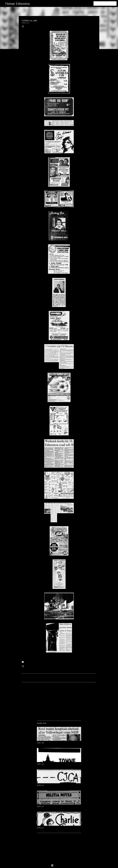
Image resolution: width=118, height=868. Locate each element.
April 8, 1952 (40, 785)
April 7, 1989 (40, 743)
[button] (23, 27)
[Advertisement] (59, 701)
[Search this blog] (107, 3)
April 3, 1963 (40, 764)
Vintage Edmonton (17, 3)
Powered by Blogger (59, 865)
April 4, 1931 (40, 828)
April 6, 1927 (40, 806)
